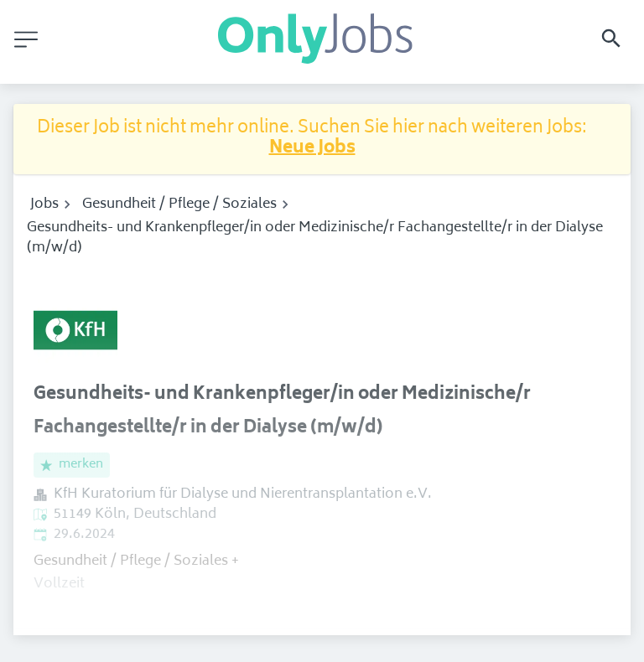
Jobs (44, 204)
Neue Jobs (312, 149)
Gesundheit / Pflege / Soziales (179, 204)
